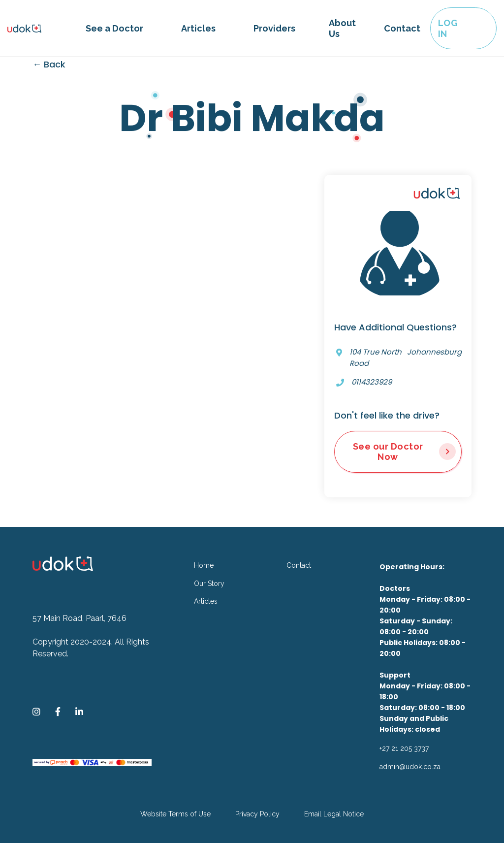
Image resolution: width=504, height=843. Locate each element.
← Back (49, 64)
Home (204, 565)
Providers (274, 28)
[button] (114, 29)
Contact (402, 28)
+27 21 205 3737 (404, 748)
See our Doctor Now (388, 452)
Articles (198, 28)
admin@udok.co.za (410, 767)
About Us (342, 28)
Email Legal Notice (334, 814)
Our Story (209, 584)
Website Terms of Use (175, 814)
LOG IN (448, 28)
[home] (42, 29)
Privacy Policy (257, 814)
